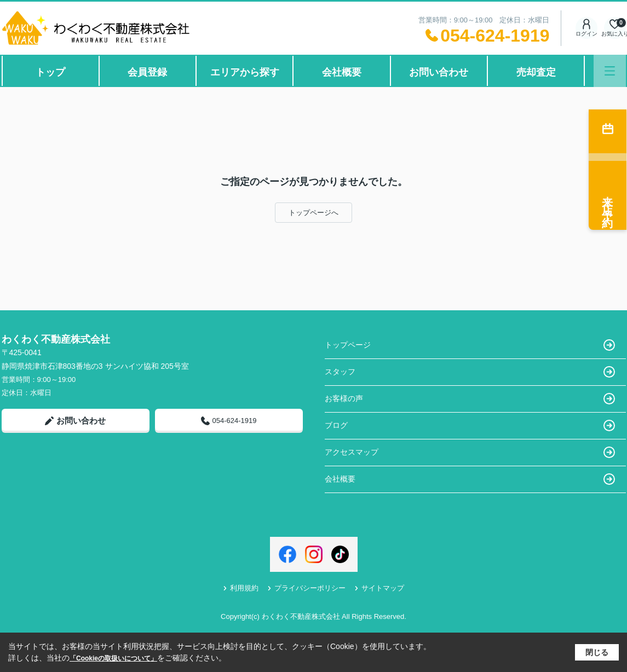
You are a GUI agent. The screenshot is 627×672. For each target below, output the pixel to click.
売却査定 (536, 72)
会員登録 (147, 72)
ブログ (470, 425)
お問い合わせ (439, 72)
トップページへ (313, 213)
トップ (50, 72)
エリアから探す (245, 72)
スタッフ (470, 372)
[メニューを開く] (610, 71)
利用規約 (241, 588)
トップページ (470, 345)
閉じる (597, 652)
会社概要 (342, 72)
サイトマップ (379, 588)
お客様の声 (470, 399)
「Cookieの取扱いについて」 (113, 658)
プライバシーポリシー (306, 588)
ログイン (586, 28)
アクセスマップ (470, 452)
